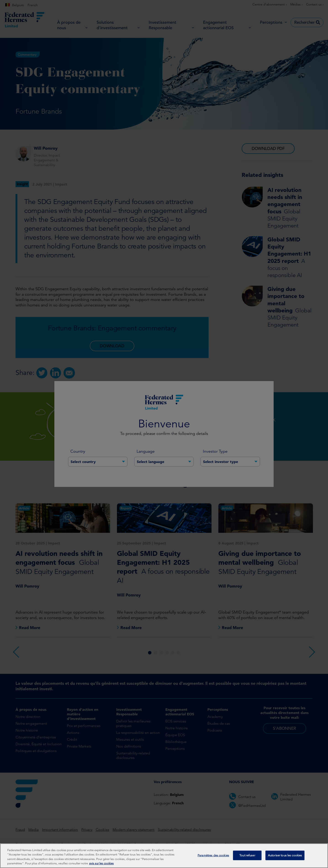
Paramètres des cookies (213, 858)
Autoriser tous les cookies (285, 858)
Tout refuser (247, 858)
